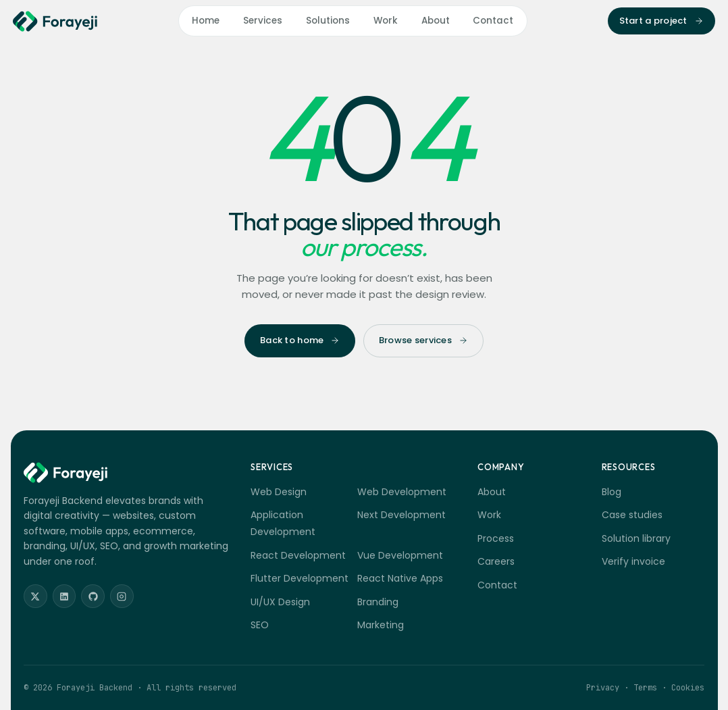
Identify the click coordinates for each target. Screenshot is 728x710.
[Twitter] (35, 596)
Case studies (632, 515)
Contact (493, 21)
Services (263, 21)
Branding (378, 602)
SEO (260, 625)
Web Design (279, 492)
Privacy (603, 688)
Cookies (688, 688)
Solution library (636, 538)
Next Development (401, 515)
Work (386, 21)
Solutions (328, 21)
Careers (496, 561)
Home (206, 21)
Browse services (423, 340)
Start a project (661, 21)
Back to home (300, 340)
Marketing (381, 625)
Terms (645, 688)
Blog (612, 492)
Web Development (402, 492)
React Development (298, 555)
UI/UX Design (280, 602)
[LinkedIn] (64, 596)
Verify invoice (633, 561)
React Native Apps (400, 578)
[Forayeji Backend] (55, 21)
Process (496, 538)
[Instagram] (122, 596)
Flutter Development (300, 578)
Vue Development (400, 555)
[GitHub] (93, 596)
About (436, 21)
